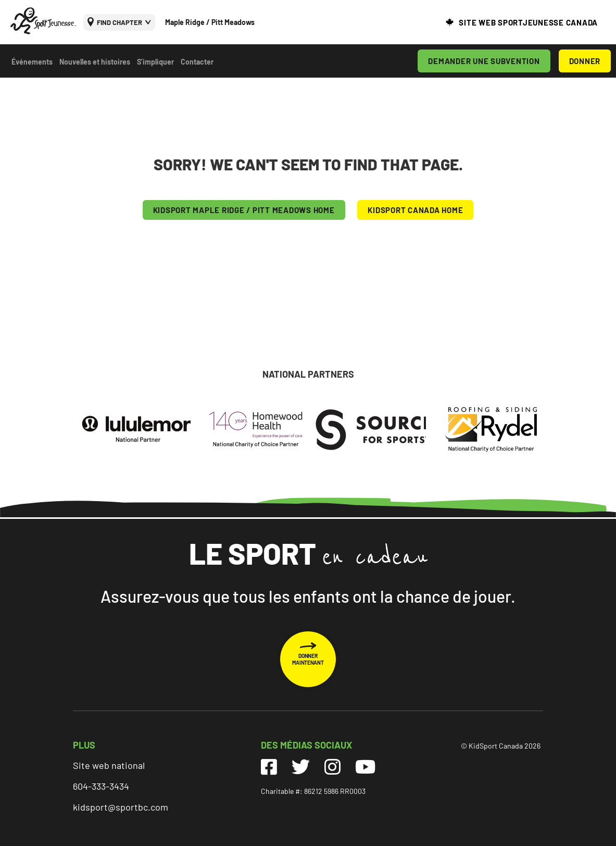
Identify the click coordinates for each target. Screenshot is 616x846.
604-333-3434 (101, 786)
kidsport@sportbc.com (121, 807)
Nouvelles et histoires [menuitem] (95, 62)
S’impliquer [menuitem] (155, 62)
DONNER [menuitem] (585, 61)
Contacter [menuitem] (197, 62)
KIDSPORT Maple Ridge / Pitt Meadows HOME (244, 210)
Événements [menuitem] (32, 62)
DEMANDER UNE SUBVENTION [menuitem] (484, 61)
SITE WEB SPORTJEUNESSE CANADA (528, 22)
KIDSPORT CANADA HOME (415, 210)
